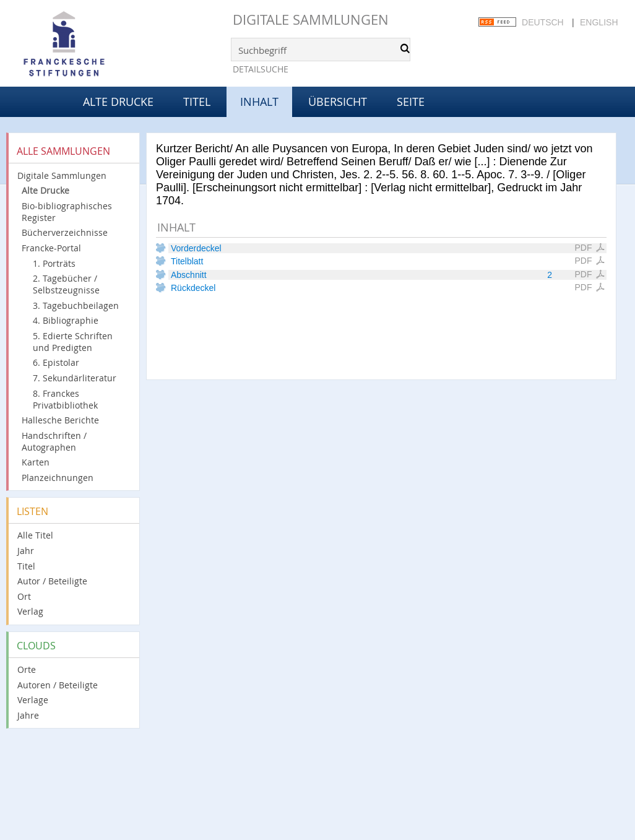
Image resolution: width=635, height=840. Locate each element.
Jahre (28, 715)
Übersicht (338, 102)
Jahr (26, 551)
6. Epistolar (56, 362)
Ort (24, 596)
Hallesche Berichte (60, 420)
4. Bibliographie (66, 320)
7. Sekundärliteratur (75, 378)
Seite (411, 102)
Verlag (30, 611)
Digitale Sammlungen (311, 19)
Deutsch (543, 22)
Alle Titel (35, 535)
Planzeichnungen (58, 478)
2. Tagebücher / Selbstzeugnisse (66, 284)
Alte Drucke (118, 102)
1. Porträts (54, 263)
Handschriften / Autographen (54, 441)
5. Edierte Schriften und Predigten (73, 342)
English (599, 22)
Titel (197, 102)
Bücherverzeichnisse (65, 232)
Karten (36, 462)
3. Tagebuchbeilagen (76, 305)
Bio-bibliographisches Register (67, 212)
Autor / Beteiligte (52, 581)
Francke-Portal (51, 248)
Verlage (33, 700)
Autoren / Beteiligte (58, 685)
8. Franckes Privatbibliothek (65, 399)
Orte (27, 669)
